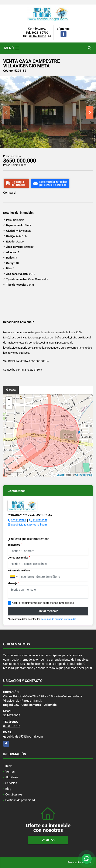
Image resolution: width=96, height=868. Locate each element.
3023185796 (40, 33)
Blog (8, 789)
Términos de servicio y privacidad (59, 619)
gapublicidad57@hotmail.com (29, 525)
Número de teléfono (20, 570)
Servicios (11, 783)
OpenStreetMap (83, 475)
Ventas (10, 772)
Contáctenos (14, 794)
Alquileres (12, 777)
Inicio (9, 766)
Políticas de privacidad (20, 800)
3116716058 (38, 36)
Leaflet (60, 475)
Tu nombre (15, 545)
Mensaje (13, 583)
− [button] (9, 406)
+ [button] (9, 400)
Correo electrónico (19, 557)
